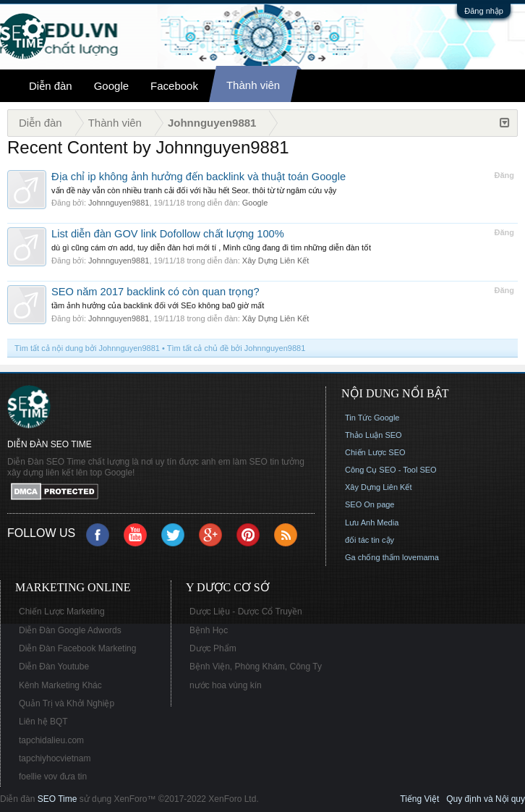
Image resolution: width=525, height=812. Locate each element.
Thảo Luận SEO (374, 435)
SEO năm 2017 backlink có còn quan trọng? (155, 292)
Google (111, 86)
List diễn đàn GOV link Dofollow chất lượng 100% (168, 234)
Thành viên (253, 85)
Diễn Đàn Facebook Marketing (77, 648)
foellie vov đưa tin (53, 777)
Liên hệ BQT (43, 722)
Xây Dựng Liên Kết (276, 261)
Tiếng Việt (419, 799)
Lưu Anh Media (372, 523)
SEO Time (57, 799)
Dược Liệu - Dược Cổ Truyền (246, 612)
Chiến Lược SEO (375, 452)
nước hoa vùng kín (226, 685)
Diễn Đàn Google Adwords (70, 630)
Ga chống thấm (372, 557)
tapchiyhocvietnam (55, 758)
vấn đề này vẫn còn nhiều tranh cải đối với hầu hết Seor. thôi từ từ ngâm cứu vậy (194, 190)
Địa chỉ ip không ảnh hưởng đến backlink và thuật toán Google (199, 177)
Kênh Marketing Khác (60, 685)
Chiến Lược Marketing (62, 612)
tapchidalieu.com (51, 740)
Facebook (174, 86)
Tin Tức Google (372, 418)
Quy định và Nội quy (486, 799)
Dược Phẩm (213, 648)
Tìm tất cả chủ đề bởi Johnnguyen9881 (236, 348)
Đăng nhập (484, 11)
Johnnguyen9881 (119, 203)
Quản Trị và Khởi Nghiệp (67, 703)
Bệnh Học (209, 630)
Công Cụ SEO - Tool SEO (391, 470)
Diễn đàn (51, 86)
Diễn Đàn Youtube (54, 667)
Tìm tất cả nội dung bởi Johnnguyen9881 (87, 348)
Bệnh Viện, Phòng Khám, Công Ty (256, 667)
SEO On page (370, 504)
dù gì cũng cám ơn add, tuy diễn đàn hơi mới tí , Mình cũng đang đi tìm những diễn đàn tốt (211, 248)
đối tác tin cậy (370, 540)
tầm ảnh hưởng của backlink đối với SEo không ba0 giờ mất (158, 305)
